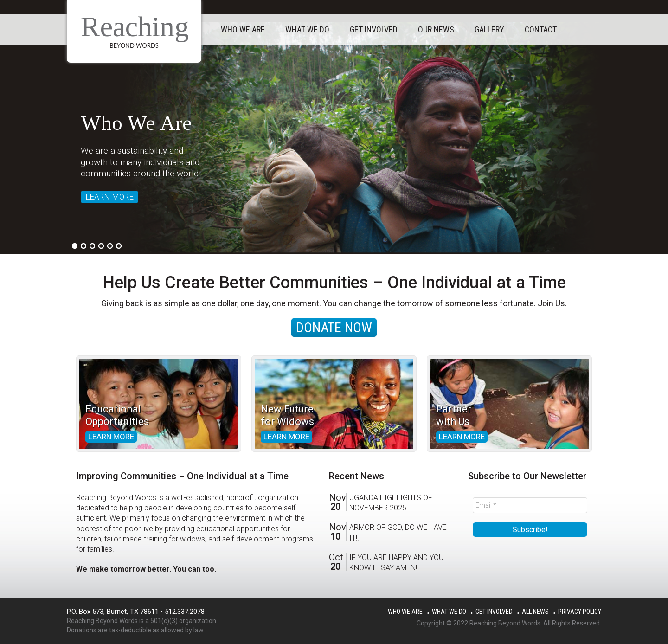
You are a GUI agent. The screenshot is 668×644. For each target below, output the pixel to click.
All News (535, 612)
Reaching (135, 26)
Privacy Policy (580, 612)
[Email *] (530, 505)
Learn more (111, 437)
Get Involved (494, 612)
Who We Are (405, 612)
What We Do (449, 612)
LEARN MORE (109, 197)
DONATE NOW (334, 327)
